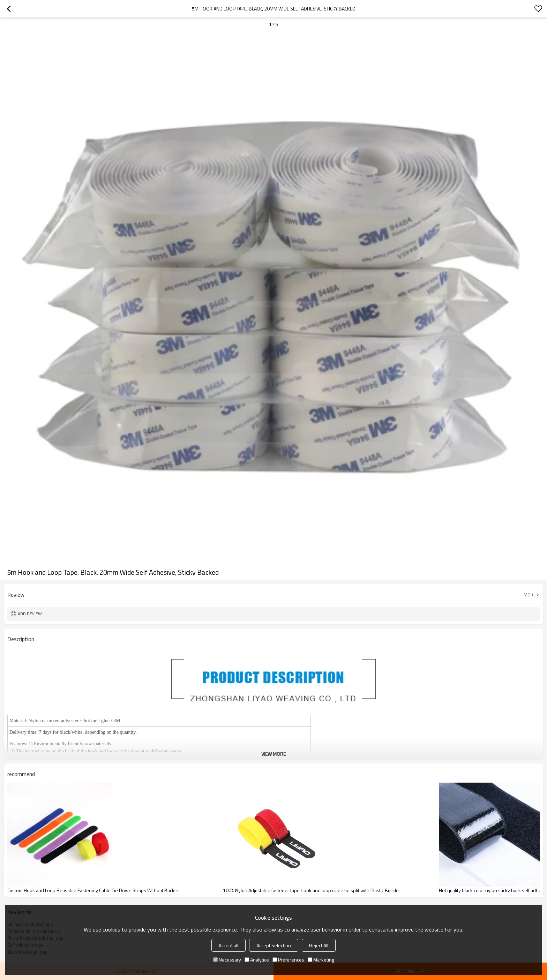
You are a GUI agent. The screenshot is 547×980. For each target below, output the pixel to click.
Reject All (319, 945)
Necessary (227, 960)
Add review (30, 614)
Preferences (288, 960)
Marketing (321, 960)
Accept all (228, 945)
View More (273, 754)
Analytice (257, 960)
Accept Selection (274, 945)
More (530, 595)
